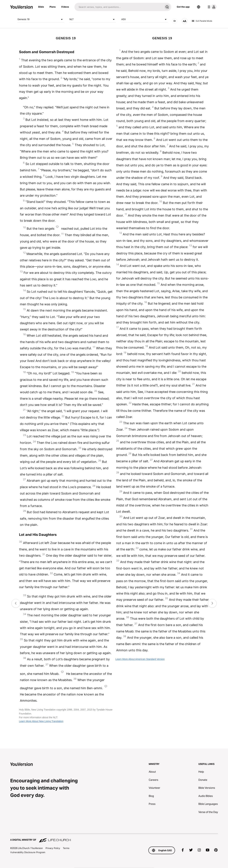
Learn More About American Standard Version (140, 659)
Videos (65, 7)
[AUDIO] (175, 21)
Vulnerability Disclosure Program (28, 852)
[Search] (119, 7)
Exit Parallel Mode (202, 21)
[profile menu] (211, 7)
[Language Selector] (199, 7)
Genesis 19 (41, 19)
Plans (53, 7)
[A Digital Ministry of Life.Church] (114, 838)
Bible (41, 7)
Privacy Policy (53, 848)
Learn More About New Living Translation (41, 721)
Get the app (183, 7)
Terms (66, 848)
